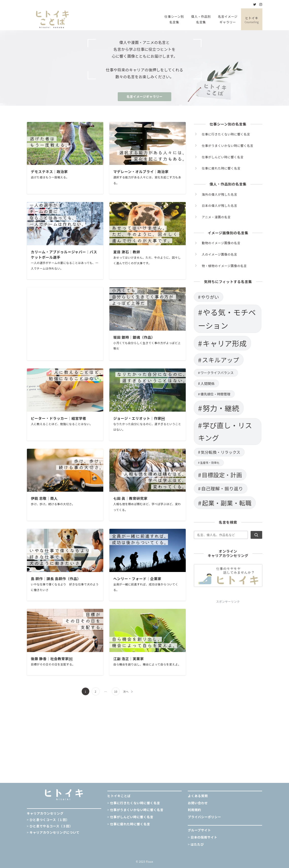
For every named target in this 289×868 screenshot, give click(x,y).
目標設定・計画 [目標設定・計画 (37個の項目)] (222, 475)
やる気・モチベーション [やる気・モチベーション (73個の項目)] (227, 319)
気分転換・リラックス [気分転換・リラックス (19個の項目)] (220, 452)
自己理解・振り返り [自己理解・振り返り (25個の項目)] (222, 488)
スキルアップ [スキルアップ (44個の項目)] (220, 360)
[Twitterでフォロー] (255, 4)
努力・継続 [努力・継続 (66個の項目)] (221, 408)
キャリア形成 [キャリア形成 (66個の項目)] (225, 343)
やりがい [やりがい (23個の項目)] (210, 297)
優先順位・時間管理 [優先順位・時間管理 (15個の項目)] (215, 394)
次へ (126, 692)
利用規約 (194, 810)
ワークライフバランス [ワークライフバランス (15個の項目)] (217, 373)
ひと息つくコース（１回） (50, 820)
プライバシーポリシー (204, 817)
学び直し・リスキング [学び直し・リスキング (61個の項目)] (225, 431)
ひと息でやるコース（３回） (51, 826)
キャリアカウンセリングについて (55, 832)
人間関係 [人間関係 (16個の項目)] (208, 383)
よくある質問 (198, 796)
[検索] (256, 535)
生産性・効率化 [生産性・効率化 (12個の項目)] (210, 463)
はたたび (197, 844)
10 (116, 692)
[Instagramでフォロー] (261, 4)
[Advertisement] (65, 324)
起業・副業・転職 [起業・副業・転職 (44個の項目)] (227, 503)
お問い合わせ (198, 803)
